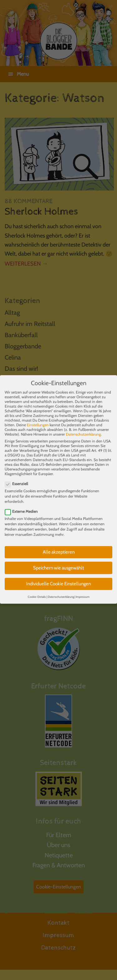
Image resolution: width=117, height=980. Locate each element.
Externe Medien (23, 505)
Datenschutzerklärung (83, 428)
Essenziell (18, 478)
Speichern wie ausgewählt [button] (58, 562)
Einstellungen (38, 419)
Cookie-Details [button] (37, 591)
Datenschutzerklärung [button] (61, 591)
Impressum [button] (83, 591)
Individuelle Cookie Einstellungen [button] (58, 578)
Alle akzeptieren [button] (59, 546)
